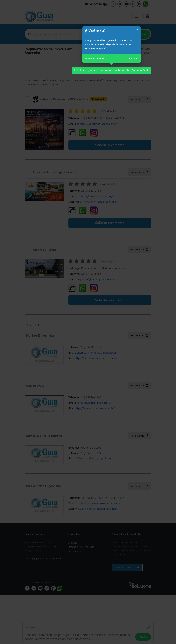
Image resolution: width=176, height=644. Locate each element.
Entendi (133, 58)
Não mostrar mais (95, 58)
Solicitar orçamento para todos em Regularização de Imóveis (112, 70)
